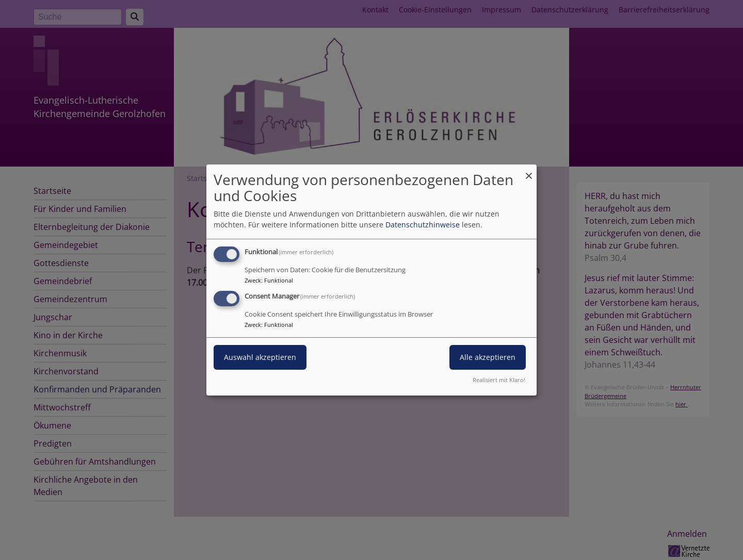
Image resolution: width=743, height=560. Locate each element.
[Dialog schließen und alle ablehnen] (529, 171)
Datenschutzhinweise (423, 225)
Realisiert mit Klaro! (499, 380)
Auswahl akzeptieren (260, 357)
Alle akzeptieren (488, 357)
